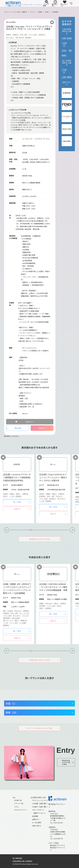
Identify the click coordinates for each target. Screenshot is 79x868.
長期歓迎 (9, 34)
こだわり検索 (46, 3)
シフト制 (12, 496)
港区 (70, 50)
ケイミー (33, 12)
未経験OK (6, 494)
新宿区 (69, 38)
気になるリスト (64, 3)
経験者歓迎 (28, 37)
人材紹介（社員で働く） (40, 807)
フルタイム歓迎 (33, 34)
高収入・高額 (23, 34)
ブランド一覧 (19, 803)
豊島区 (64, 55)
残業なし (17, 620)
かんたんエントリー (21, 810)
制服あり (18, 494)
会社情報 (35, 816)
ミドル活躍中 (23, 623)
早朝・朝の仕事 (20, 37)
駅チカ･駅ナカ (10, 37)
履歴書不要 (24, 620)
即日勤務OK (42, 496)
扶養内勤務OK (7, 618)
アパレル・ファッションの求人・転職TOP (16, 12)
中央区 (47, 12)
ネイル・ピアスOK (24, 613)
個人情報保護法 (17, 858)
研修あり (5, 496)
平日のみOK (59, 496)
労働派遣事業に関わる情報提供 (22, 861)
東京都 (40, 12)
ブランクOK (25, 616)
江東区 (64, 77)
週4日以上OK (18, 611)
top (14, 797)
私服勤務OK (26, 611)
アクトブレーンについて (40, 800)
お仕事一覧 (18, 800)
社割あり (42, 608)
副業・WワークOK (8, 620)
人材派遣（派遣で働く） (40, 804)
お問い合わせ (37, 826)
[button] (72, 530)
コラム (16, 807)
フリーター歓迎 (13, 623)
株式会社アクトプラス (57, 845)
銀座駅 (38, 183)
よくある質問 (37, 823)
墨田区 (69, 77)
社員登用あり (42, 34)
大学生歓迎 (10, 611)
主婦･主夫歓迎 (16, 618)
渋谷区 (64, 50)
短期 (4, 611)
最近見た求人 (55, 3)
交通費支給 (15, 34)
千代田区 (64, 44)
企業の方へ (36, 819)
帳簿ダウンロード (40, 813)
